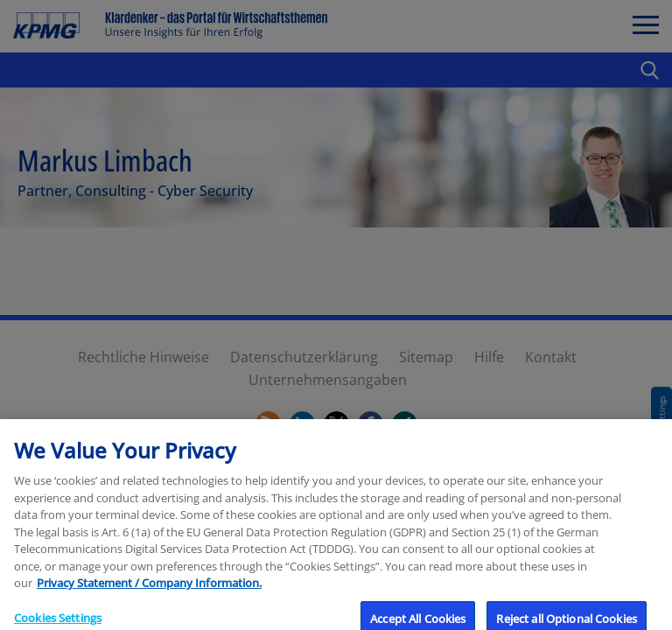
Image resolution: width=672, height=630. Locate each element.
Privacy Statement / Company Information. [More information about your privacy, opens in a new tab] (149, 594)
